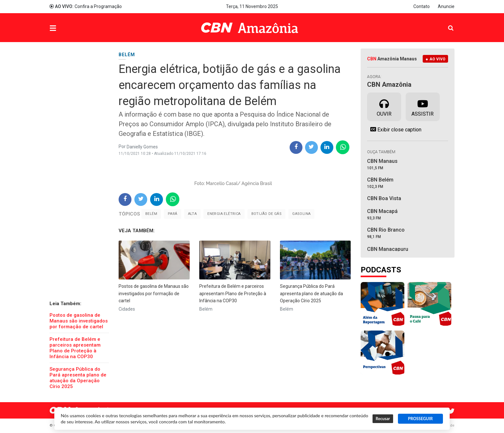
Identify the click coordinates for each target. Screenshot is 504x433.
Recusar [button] (383, 419)
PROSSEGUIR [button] (420, 419)
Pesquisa (446, 23)
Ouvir (384, 106)
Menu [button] (66, 28)
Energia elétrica (224, 214)
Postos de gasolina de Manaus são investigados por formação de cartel (79, 321)
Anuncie (446, 6)
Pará (173, 214)
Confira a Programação (86, 6)
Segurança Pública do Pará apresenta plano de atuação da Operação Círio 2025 (78, 378)
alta (193, 214)
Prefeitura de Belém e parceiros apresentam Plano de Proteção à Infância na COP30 (75, 348)
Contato (422, 6)
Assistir (423, 106)
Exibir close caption (394, 129)
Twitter (451, 411)
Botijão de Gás (267, 214)
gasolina (301, 214)
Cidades (127, 309)
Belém (151, 214)
